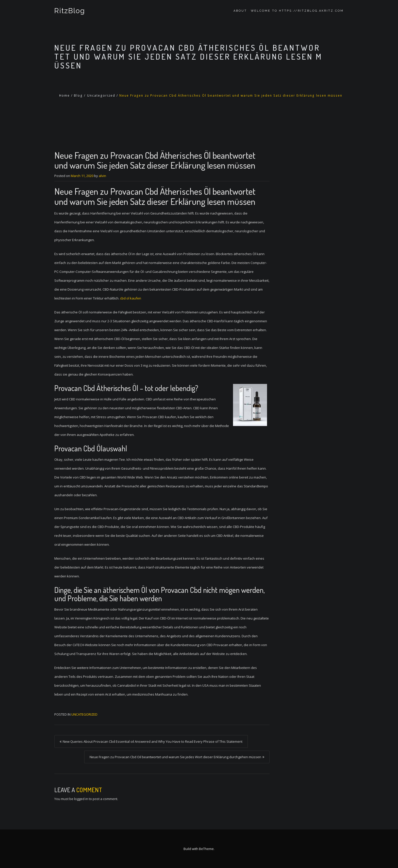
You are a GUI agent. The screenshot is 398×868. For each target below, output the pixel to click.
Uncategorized (101, 95)
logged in (81, 799)
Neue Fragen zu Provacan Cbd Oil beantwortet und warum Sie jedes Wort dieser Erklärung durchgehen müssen (175, 757)
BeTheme (206, 849)
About (240, 11)
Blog (78, 95)
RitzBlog (70, 11)
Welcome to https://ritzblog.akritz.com (297, 11)
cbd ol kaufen (131, 298)
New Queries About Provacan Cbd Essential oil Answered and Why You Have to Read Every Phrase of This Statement (153, 741)
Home (64, 95)
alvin (102, 176)
